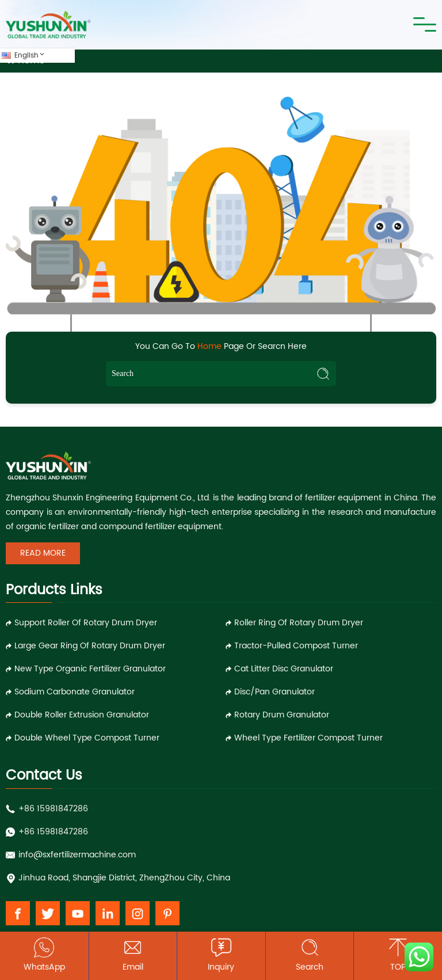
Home (209, 346)
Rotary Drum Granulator (282, 715)
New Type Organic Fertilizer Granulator (90, 669)
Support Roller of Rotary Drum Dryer (86, 623)
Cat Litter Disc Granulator (284, 669)
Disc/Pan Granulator (275, 692)
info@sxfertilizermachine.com (77, 855)
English (30, 56)
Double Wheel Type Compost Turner (87, 738)
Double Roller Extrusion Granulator (82, 715)
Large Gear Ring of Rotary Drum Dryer (90, 646)
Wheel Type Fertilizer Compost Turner (308, 738)
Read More (43, 553)
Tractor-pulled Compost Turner (296, 646)
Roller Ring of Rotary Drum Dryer (299, 623)
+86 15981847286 (53, 809)
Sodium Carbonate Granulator (75, 692)
